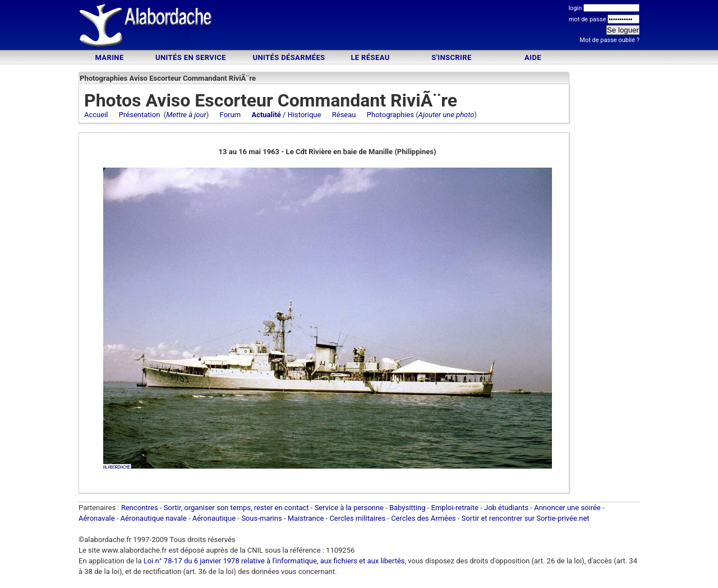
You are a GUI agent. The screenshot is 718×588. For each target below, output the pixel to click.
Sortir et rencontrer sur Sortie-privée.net (526, 518)
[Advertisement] (359, 27)
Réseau (344, 115)
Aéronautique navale (154, 518)
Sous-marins (262, 518)
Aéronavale (97, 518)
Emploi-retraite (455, 508)
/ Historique (286, 115)
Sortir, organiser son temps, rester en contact (236, 508)
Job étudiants (506, 508)
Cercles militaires (357, 518)
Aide (533, 57)
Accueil (96, 115)
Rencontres (140, 508)
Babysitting (408, 508)
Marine (109, 57)
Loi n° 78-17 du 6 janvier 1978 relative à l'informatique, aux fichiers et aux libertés (273, 561)
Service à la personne (349, 508)
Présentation (140, 115)
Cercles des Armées (423, 518)
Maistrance (306, 518)
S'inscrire (451, 57)
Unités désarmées (289, 57)
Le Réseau (370, 57)
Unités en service (191, 57)
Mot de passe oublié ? (609, 40)
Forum (230, 115)
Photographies (390, 115)
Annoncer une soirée (567, 508)
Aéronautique (215, 518)
